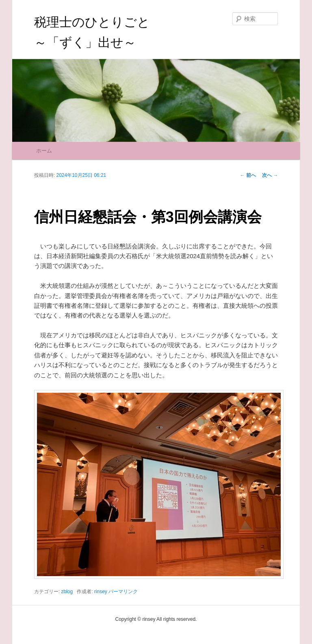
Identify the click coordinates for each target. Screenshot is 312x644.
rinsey (101, 592)
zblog (67, 592)
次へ (270, 175)
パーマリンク (123, 592)
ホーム (44, 151)
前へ (248, 175)
